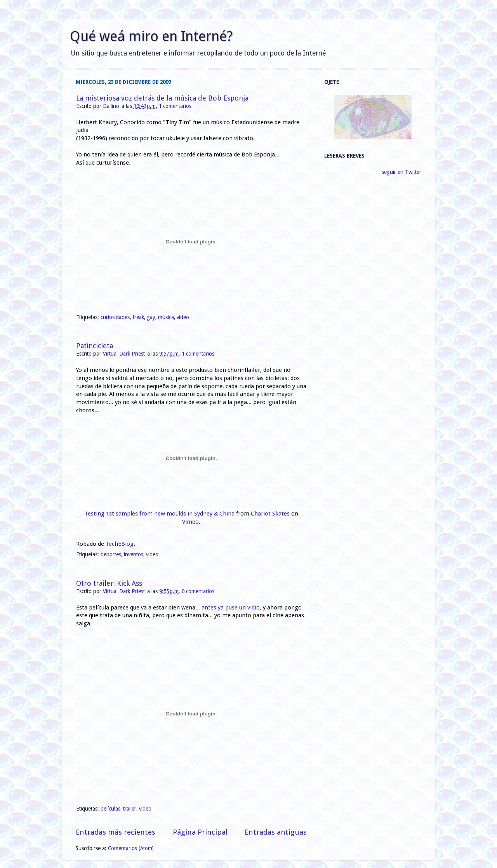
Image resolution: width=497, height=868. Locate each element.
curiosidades (115, 317)
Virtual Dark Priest (125, 354)
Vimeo (190, 522)
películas (110, 809)
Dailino (112, 106)
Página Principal (200, 832)
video (183, 317)
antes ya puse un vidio (231, 608)
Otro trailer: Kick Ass (109, 583)
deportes (111, 554)
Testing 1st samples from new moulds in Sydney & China (160, 514)
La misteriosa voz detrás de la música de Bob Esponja (162, 98)
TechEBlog (120, 544)
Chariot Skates (270, 514)
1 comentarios (175, 106)
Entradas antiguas (276, 832)
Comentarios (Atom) (131, 848)
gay (151, 317)
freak (138, 317)
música (166, 317)
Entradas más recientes (116, 832)
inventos (134, 554)
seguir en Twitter (401, 172)
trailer (130, 809)
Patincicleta (95, 346)
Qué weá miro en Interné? (151, 36)
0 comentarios (198, 591)
